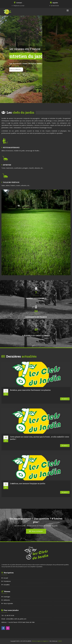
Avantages (6, 597)
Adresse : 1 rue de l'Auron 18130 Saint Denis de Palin (18, 622)
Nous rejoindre (7, 603)
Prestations (6, 581)
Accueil (5, 578)
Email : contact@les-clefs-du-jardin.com (14, 619)
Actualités (6, 585)
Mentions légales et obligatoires (41, 641)
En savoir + (65, 399)
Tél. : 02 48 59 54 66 (8, 615)
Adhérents (6, 600)
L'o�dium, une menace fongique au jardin (28, 483)
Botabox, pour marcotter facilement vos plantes (30, 390)
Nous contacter (36, 531)
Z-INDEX (60, 641)
